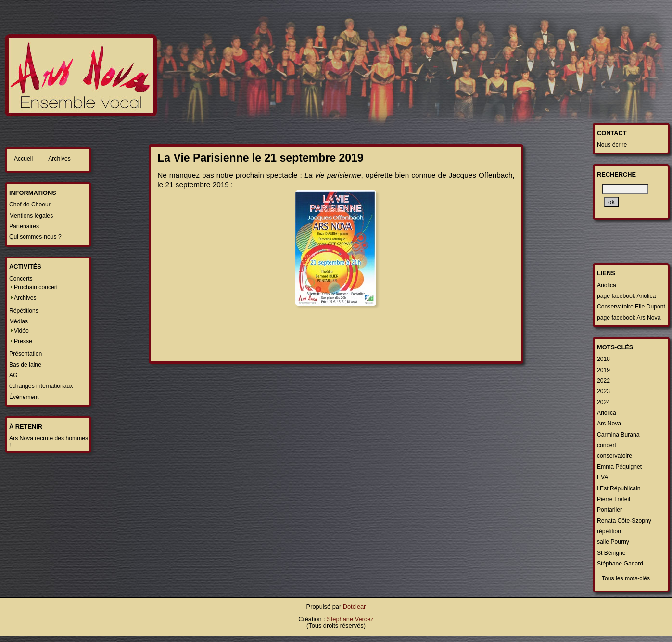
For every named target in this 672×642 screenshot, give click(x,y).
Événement (24, 397)
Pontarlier (609, 510)
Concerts (21, 279)
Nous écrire (612, 145)
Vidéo (21, 331)
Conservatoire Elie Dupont (631, 307)
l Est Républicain (619, 488)
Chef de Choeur (30, 205)
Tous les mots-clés (626, 578)
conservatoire (615, 456)
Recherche (616, 174)
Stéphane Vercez (350, 619)
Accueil (23, 159)
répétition (609, 531)
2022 (603, 381)
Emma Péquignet (619, 467)
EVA (602, 477)
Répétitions (24, 311)
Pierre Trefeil (614, 499)
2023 (603, 391)
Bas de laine (25, 365)
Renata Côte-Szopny (624, 521)
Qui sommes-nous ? (35, 237)
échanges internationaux (41, 386)
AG (13, 375)
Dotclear (355, 607)
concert (607, 445)
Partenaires (24, 226)
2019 (603, 370)
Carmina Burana (618, 435)
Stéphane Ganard (620, 564)
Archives (59, 159)
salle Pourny (613, 542)
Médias (19, 321)
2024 (603, 402)
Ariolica (607, 285)
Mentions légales (31, 216)
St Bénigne (611, 553)
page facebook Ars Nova (629, 318)
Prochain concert (36, 287)
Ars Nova (609, 424)
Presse (23, 341)
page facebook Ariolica (626, 296)
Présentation (25, 354)
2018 (603, 359)
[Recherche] (625, 189)
